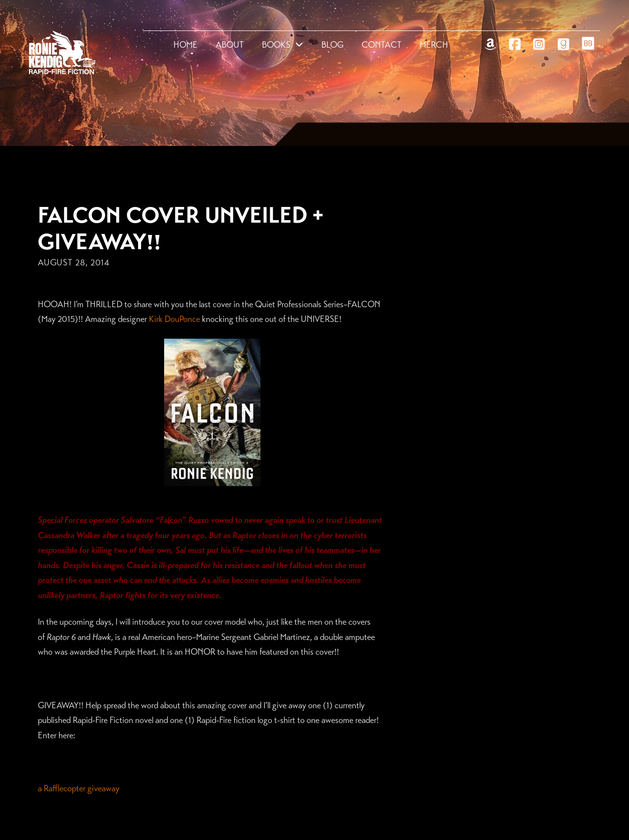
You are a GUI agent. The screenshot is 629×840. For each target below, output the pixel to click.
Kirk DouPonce (174, 319)
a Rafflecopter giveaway (79, 788)
